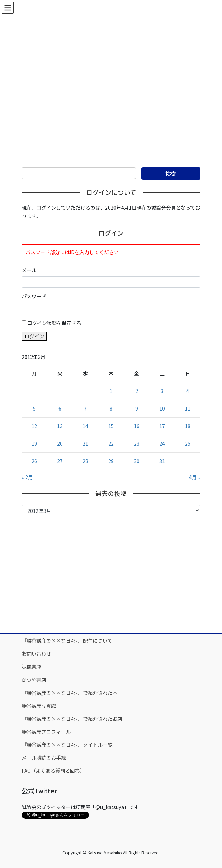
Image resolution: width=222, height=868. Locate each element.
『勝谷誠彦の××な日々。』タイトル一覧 (67, 745)
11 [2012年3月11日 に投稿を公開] (188, 408)
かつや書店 (34, 680)
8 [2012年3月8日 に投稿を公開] (111, 408)
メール (29, 270)
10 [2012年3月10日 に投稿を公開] (162, 408)
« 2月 (27, 477)
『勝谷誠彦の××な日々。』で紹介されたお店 (72, 719)
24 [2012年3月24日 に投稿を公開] (162, 443)
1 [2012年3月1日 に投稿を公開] (111, 391)
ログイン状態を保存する (54, 323)
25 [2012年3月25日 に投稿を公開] (188, 443)
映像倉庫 (32, 666)
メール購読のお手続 (44, 758)
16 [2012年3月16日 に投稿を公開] (137, 426)
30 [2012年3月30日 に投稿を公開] (137, 461)
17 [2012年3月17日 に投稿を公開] (162, 426)
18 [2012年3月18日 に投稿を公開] (188, 426)
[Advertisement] (111, 574)
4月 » (195, 477)
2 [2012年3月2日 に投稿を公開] (137, 391)
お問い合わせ (36, 653)
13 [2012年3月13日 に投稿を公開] (60, 426)
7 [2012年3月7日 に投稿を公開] (85, 408)
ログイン (34, 336)
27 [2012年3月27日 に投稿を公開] (60, 461)
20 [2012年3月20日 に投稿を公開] (60, 443)
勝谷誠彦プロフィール (46, 732)
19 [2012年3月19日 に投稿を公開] (34, 443)
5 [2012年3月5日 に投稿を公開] (34, 408)
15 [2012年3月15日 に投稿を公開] (111, 426)
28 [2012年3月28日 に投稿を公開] (85, 461)
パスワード (34, 296)
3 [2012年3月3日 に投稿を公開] (162, 391)
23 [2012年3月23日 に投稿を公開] (137, 443)
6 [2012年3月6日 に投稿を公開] (60, 408)
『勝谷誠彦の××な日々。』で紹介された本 (70, 693)
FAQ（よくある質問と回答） (53, 771)
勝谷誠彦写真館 (39, 706)
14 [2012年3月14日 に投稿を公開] (85, 426)
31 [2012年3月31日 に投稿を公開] (162, 461)
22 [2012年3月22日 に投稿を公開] (111, 443)
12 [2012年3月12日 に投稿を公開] (34, 426)
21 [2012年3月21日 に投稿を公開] (85, 443)
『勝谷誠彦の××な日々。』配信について (67, 640)
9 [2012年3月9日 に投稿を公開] (137, 408)
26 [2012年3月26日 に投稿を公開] (34, 461)
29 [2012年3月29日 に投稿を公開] (111, 461)
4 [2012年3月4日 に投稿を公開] (188, 391)
